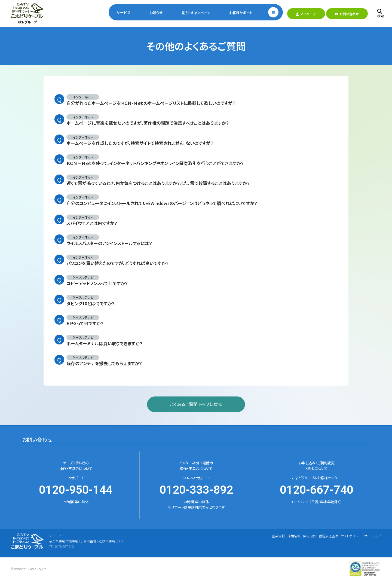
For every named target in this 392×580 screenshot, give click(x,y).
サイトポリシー (351, 536)
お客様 (241, 13)
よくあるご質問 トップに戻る (196, 404)
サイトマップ (373, 536)
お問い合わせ (347, 14)
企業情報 (278, 536)
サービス (124, 13)
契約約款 (310, 536)
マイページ (306, 14)
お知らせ (156, 13)
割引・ (196, 13)
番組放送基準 (329, 536)
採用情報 (294, 536)
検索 (381, 13)
